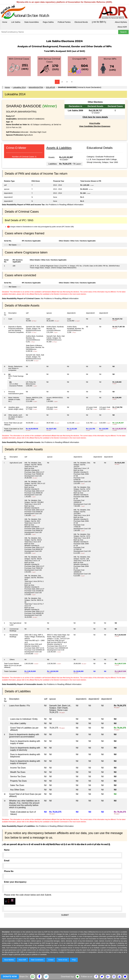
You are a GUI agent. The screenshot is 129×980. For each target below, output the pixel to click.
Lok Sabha (16, 22)
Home (5, 22)
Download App (67, 977)
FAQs (74, 960)
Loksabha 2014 (19, 87)
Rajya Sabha (48, 22)
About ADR (122, 27)
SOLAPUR (51, 87)
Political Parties (64, 22)
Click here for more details (95, 117)
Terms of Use (63, 960)
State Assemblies (32, 22)
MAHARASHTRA (36, 87)
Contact (51, 960)
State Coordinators (37, 960)
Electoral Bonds (81, 22)
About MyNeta (121, 22)
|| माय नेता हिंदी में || (99, 22)
